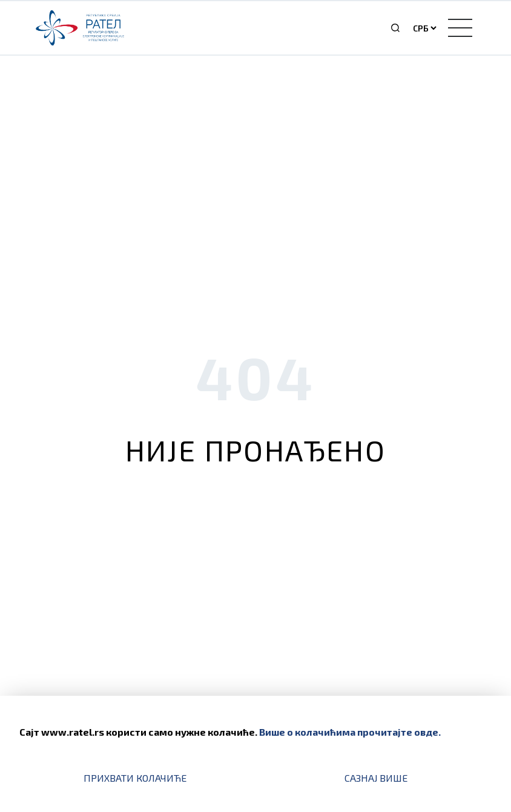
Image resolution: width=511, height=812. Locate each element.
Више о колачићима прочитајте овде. (350, 732)
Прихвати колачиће (135, 778)
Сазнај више (376, 778)
